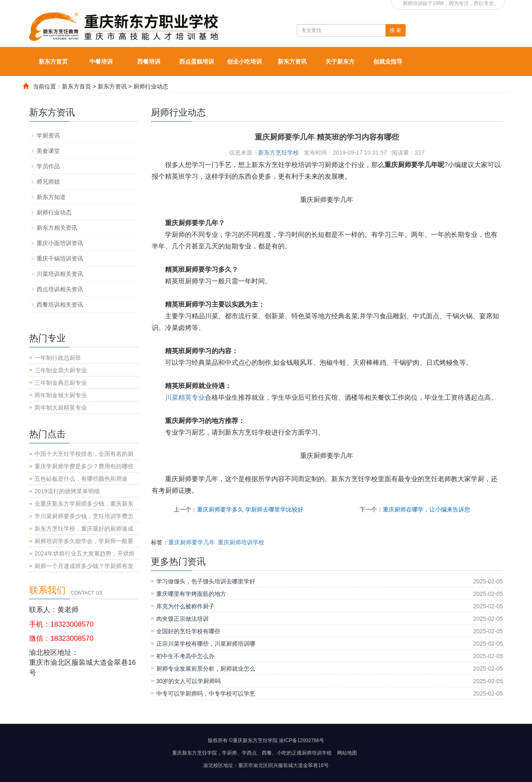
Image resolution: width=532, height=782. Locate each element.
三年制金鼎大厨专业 (61, 370)
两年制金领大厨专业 (61, 395)
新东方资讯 (292, 61)
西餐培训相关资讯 (60, 305)
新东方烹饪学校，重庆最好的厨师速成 (84, 529)
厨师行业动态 (151, 86)
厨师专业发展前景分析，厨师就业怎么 (206, 669)
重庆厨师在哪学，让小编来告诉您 (426, 509)
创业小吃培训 (244, 61)
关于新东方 (340, 61)
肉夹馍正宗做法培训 (182, 619)
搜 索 (395, 30)
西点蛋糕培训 (197, 61)
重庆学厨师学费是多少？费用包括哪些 (84, 466)
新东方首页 (53, 61)
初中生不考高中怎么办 (185, 656)
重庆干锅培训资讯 (60, 258)
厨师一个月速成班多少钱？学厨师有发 (84, 566)
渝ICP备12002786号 (302, 740)
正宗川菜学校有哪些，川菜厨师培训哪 (206, 644)
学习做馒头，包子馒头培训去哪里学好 (206, 581)
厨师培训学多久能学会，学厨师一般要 (84, 541)
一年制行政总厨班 (58, 358)
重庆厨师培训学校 (241, 542)
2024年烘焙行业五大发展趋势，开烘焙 (85, 553)
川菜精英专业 (185, 397)
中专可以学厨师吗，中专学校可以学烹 (206, 693)
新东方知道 (51, 197)
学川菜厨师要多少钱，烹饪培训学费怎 (84, 516)
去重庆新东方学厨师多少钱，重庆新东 (84, 504)
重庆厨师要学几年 (192, 542)
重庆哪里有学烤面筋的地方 (191, 594)
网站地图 (347, 753)
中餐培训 (101, 61)
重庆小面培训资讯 (60, 243)
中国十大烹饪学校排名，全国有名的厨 (84, 454)
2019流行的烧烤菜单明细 (67, 491)
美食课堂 (48, 151)
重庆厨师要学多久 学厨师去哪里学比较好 (250, 509)
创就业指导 (388, 61)
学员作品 (48, 166)
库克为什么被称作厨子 (185, 606)
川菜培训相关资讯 (60, 274)
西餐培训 (149, 61)
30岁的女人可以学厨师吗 (189, 681)
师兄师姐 (48, 182)
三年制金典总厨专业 (61, 383)
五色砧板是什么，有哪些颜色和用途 (81, 479)
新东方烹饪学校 (278, 152)
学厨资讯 (48, 135)
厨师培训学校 (317, 753)
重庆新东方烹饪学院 (195, 753)
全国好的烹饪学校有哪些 (188, 631)
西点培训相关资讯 (60, 289)
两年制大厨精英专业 (61, 408)
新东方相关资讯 (57, 228)
